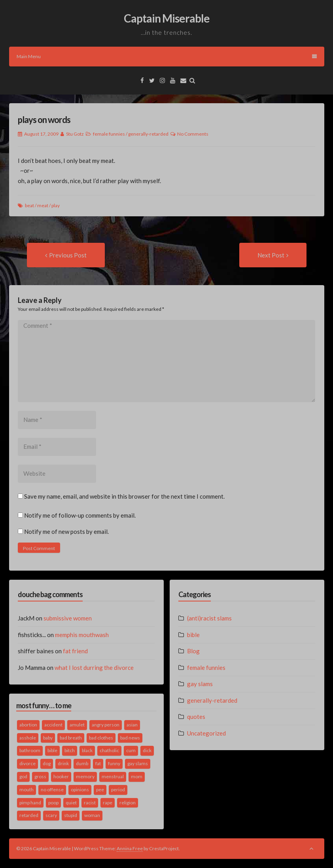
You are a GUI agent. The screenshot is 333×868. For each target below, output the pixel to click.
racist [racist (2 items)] (90, 803)
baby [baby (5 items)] (48, 738)
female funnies (109, 134)
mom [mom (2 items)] (137, 776)
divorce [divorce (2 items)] (27, 763)
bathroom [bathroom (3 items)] (30, 750)
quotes (196, 717)
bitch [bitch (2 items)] (70, 750)
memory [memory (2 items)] (85, 776)
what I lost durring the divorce (94, 668)
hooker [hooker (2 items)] (61, 776)
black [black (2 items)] (87, 750)
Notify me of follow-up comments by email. (80, 515)
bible (193, 635)
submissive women (68, 618)
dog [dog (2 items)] (47, 763)
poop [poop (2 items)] (53, 803)
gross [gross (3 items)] (40, 776)
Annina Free (130, 848)
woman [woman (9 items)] (92, 815)
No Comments (193, 134)
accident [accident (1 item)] (53, 725)
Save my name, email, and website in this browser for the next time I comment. (124, 496)
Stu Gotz (75, 134)
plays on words (44, 120)
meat (43, 205)
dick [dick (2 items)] (147, 750)
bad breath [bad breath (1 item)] (71, 738)
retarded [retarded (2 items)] (29, 815)
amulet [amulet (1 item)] (77, 725)
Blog (193, 651)
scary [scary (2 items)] (51, 815)
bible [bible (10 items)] (52, 750)
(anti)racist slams (209, 618)
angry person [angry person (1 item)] (106, 725)
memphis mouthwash (82, 635)
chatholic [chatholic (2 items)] (109, 750)
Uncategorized (206, 733)
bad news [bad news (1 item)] (130, 738)
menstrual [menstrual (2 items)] (113, 776)
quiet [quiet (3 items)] (71, 803)
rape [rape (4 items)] (108, 803)
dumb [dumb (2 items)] (82, 763)
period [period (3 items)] (118, 790)
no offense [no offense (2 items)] (52, 790)
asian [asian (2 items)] (132, 725)
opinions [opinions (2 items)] (80, 790)
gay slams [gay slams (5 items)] (138, 763)
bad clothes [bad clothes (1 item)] (101, 738)
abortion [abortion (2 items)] (28, 725)
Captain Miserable (167, 18)
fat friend (75, 651)
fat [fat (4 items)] (98, 763)
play (56, 205)
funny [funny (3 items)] (114, 763)
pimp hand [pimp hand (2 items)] (30, 803)
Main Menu (167, 56)
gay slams (200, 684)
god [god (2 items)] (23, 776)
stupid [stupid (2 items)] (71, 815)
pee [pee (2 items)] (100, 790)
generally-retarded (148, 134)
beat (29, 205)
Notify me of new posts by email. (66, 531)
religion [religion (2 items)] (128, 803)
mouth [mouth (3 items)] (26, 790)
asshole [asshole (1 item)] (28, 738)
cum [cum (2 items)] (131, 750)
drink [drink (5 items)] (63, 763)
